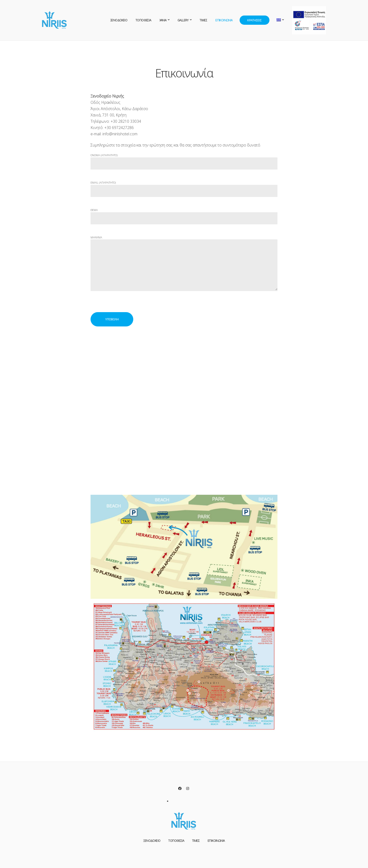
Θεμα (184, 214)
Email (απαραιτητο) (184, 187)
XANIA (163, 20)
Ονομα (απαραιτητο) (184, 159)
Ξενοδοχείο (119, 20)
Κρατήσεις (255, 20)
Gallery (183, 20)
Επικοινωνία (224, 20)
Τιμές (203, 20)
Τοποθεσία (143, 20)
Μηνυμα (184, 267)
